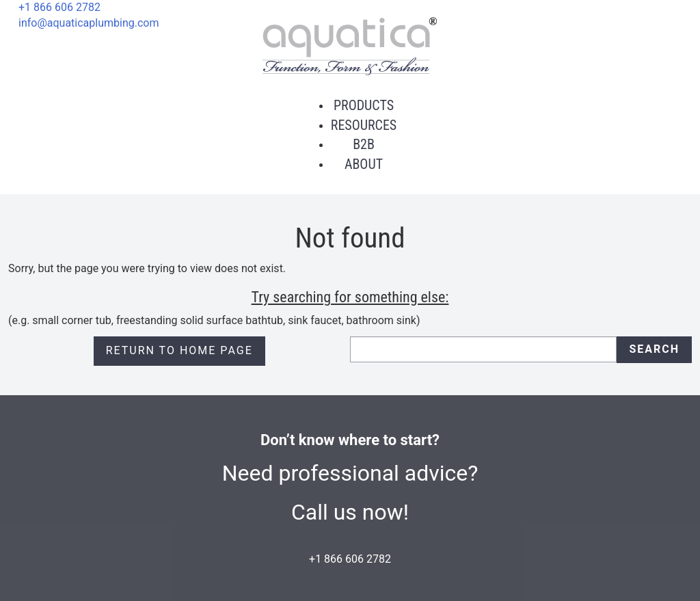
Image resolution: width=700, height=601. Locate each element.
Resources (364, 125)
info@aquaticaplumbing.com (89, 23)
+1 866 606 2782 (59, 7)
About (364, 164)
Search (654, 349)
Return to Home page (179, 350)
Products (364, 105)
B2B (364, 144)
